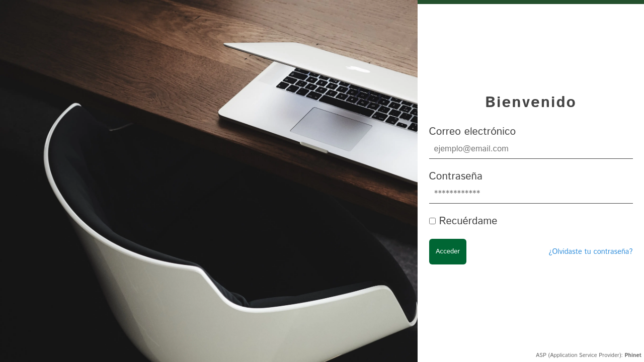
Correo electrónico (473, 132)
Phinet (633, 355)
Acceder (448, 252)
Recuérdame (468, 221)
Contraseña (456, 176)
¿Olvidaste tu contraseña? (590, 252)
